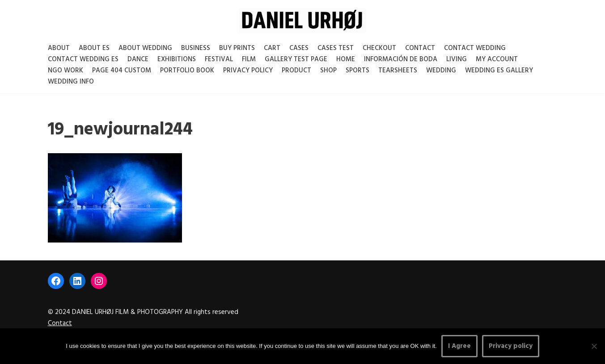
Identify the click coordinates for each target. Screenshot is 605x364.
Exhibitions (177, 59)
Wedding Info (71, 82)
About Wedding (145, 48)
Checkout (379, 48)
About (59, 48)
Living (457, 59)
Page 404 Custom (122, 71)
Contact (420, 48)
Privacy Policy (248, 71)
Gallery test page (296, 59)
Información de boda (401, 59)
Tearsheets (398, 71)
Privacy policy (511, 346)
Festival (219, 59)
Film (249, 59)
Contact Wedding (475, 48)
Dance (138, 59)
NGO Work (66, 71)
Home (346, 59)
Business (196, 48)
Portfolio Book (187, 71)
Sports (357, 71)
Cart (272, 48)
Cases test (336, 48)
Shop (328, 71)
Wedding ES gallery (499, 71)
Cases (299, 48)
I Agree (459, 346)
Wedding (441, 71)
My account (497, 59)
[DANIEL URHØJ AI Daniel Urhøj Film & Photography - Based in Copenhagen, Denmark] (302, 21)
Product (296, 71)
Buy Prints (237, 48)
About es (94, 48)
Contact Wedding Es (83, 59)
